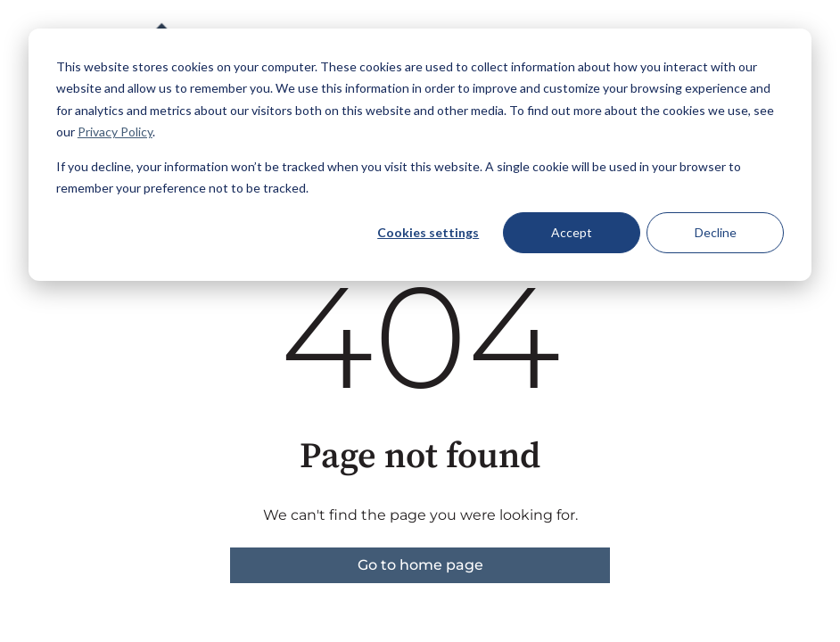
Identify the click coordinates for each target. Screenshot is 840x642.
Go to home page (420, 565)
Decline (716, 232)
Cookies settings (428, 232)
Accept (572, 232)
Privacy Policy (115, 132)
